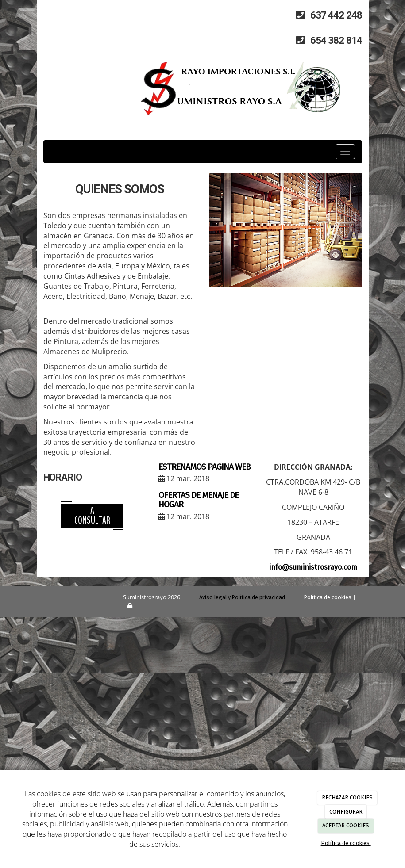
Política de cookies (328, 597)
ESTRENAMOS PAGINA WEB (205, 467)
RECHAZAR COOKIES (347, 797)
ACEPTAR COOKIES (346, 825)
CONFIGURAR (346, 812)
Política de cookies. (346, 843)
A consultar (92, 516)
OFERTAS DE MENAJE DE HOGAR (199, 500)
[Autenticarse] (117, 606)
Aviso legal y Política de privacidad (242, 597)
